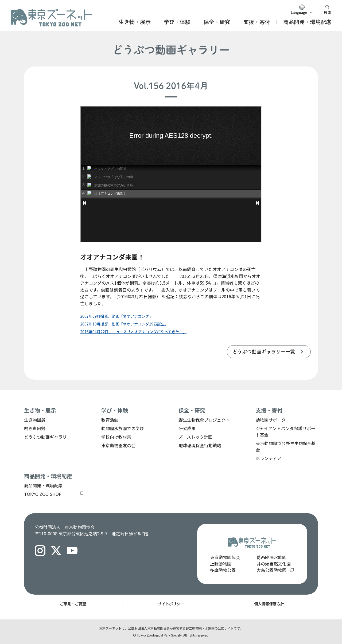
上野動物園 (221, 564)
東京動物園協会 (225, 557)
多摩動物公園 (223, 570)
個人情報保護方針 (269, 604)
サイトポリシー (171, 604)
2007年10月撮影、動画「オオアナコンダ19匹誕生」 (124, 324)
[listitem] (269, 352)
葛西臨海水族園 (271, 557)
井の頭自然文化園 (274, 564)
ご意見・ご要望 (73, 604)
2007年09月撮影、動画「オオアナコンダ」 (116, 316)
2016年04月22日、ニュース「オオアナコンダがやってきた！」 (133, 332)
